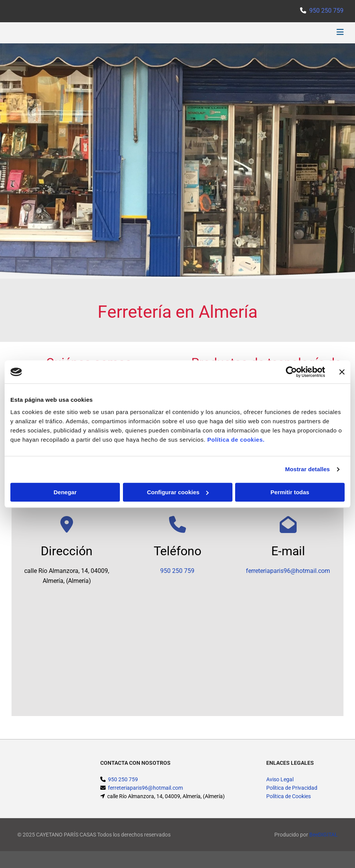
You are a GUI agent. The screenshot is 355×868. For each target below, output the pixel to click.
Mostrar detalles (308, 469)
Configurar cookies (178, 492)
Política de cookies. (236, 440)
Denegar (65, 492)
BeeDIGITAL (323, 835)
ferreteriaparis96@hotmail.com (288, 571)
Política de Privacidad (292, 788)
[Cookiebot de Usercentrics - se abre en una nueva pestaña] (291, 372)
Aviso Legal (280, 779)
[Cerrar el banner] (342, 372)
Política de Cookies (289, 796)
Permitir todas (290, 492)
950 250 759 (326, 11)
